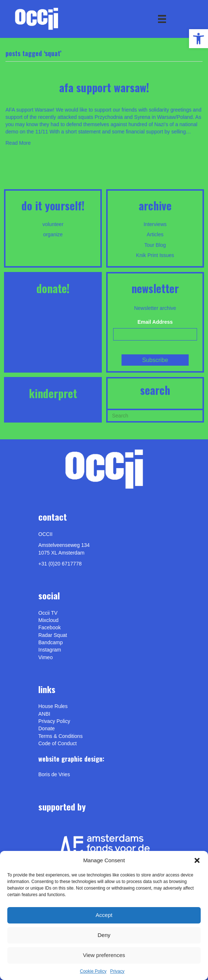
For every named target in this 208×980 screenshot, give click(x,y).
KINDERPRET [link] (53, 393)
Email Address (155, 322)
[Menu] (162, 19)
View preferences (104, 955)
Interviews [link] (155, 224)
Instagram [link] (50, 650)
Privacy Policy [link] (54, 721)
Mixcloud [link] (48, 620)
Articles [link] (155, 234)
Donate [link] (47, 728)
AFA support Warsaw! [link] (104, 87)
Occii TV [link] (48, 613)
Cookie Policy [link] (93, 971)
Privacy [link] (117, 971)
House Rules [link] (53, 706)
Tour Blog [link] (155, 245)
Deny (104, 935)
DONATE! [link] (53, 288)
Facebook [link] (49, 627)
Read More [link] (18, 143)
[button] (197, 860)
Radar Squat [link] (53, 635)
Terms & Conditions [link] (60, 736)
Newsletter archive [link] (155, 308)
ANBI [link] (44, 714)
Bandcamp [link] (51, 642)
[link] (199, 39)
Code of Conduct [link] (57, 743)
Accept (104, 915)
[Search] (155, 415)
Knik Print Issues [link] (155, 255)
